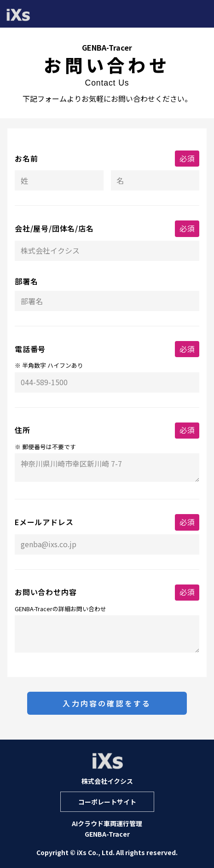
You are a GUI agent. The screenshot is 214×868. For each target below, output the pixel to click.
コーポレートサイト (107, 802)
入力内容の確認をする (107, 703)
